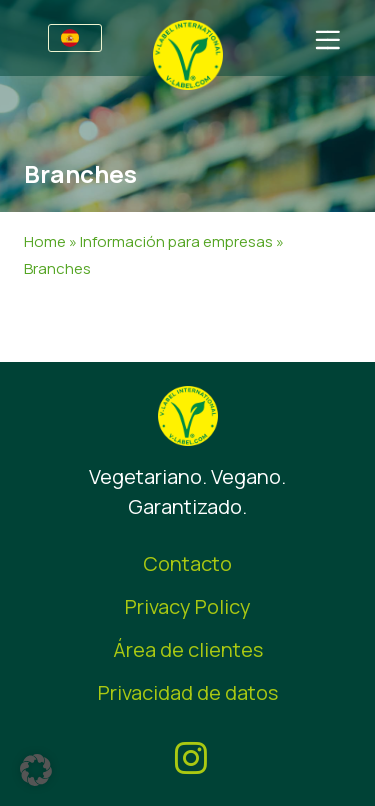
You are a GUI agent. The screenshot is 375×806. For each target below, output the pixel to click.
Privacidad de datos (188, 692)
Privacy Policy (188, 606)
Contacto (187, 563)
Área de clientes (188, 649)
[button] (36, 770)
